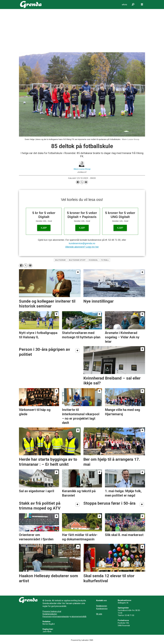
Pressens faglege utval (52, 611)
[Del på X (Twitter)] (82, 182)
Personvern (47, 617)
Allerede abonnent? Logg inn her (82, 247)
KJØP (44, 228)
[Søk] (133, 4)
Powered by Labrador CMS (82, 640)
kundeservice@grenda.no (82, 243)
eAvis (124, 4)
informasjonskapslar (61, 617)
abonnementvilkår (79, 617)
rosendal (93, 260)
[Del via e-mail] (86, 182)
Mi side (99, 614)
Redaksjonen (102, 606)
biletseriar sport (77, 260)
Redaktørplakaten (50, 614)
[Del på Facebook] (78, 182)
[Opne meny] (142, 4)
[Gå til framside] (31, 4)
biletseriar (60, 260)
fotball (105, 260)
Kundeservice (102, 609)
